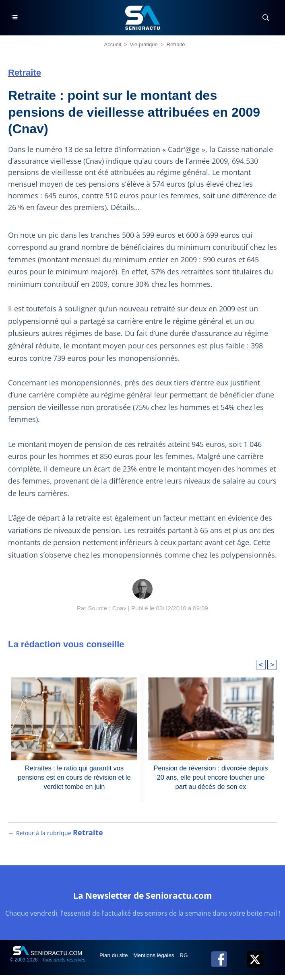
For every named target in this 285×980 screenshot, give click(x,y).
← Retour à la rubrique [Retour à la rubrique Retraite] (56, 838)
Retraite (176, 44)
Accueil (113, 44)
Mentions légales (156, 960)
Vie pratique (144, 44)
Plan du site (115, 960)
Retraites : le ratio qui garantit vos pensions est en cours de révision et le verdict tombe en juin (74, 777)
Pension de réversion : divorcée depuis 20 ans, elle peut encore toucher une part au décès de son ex (211, 777)
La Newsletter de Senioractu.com (142, 900)
